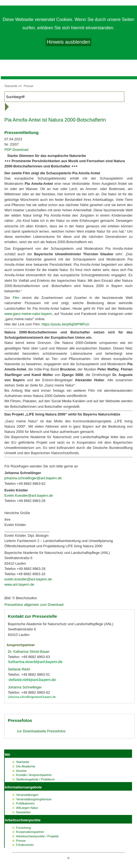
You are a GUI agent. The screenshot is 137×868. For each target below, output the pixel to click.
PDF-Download (16, 150)
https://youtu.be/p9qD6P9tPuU (65, 324)
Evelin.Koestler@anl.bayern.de (29, 495)
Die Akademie (26, 766)
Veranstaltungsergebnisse (34, 799)
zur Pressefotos (41, 731)
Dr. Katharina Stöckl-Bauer (29, 652)
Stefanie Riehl (19, 669)
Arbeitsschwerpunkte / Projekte (37, 836)
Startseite (11, 86)
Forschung (24, 828)
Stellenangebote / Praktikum (36, 779)
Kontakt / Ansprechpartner (34, 775)
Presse (29, 86)
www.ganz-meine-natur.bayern (28, 314)
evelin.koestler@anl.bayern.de (28, 579)
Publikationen (25, 803)
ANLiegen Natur (27, 808)
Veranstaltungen (27, 795)
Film (16, 298)
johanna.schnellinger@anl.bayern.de (33, 478)
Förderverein (25, 845)
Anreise (22, 771)
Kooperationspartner (30, 832)
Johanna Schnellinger (25, 687)
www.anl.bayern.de (19, 584)
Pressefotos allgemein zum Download (34, 605)
